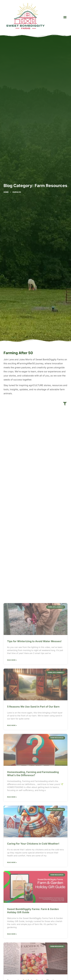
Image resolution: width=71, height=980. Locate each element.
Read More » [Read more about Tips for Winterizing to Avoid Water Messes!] (12, 892)
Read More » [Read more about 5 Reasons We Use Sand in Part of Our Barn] (12, 957)
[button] (65, 17)
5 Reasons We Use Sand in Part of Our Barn (33, 938)
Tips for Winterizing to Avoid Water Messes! (34, 873)
